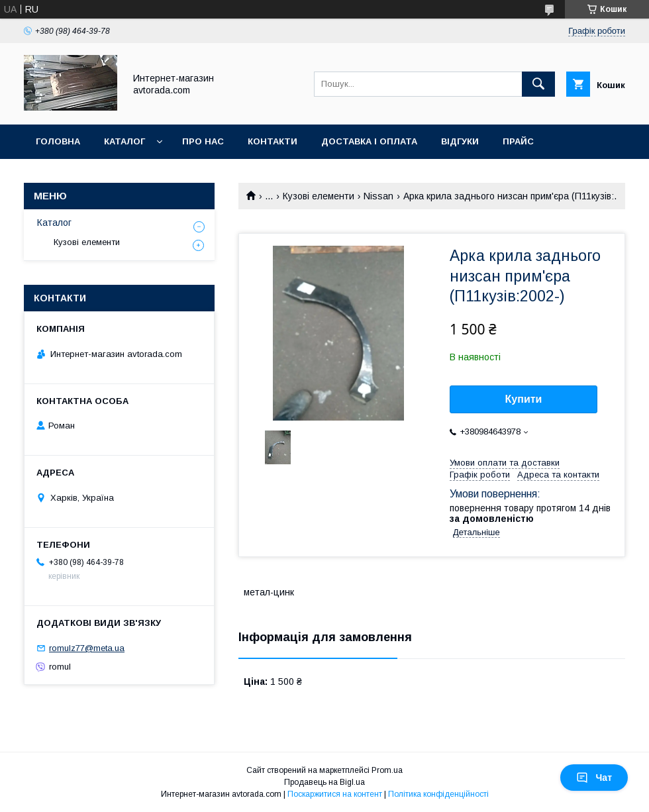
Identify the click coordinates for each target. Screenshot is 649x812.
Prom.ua (387, 770)
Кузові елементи (319, 196)
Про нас (203, 141)
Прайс (518, 141)
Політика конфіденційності (438, 794)
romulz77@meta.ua (87, 648)
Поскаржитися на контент (335, 794)
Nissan (378, 196)
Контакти (273, 141)
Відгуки (460, 141)
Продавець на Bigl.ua (324, 782)
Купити (524, 399)
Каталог (125, 141)
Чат (594, 778)
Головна (58, 141)
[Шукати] (538, 84)
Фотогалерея (71, 176)
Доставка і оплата (369, 141)
